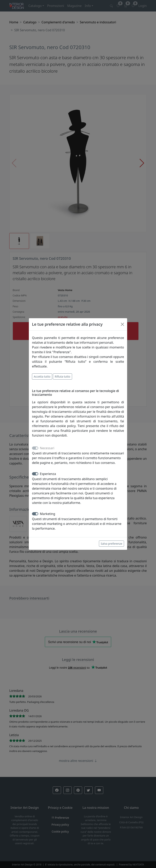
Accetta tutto (42, 376)
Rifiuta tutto (62, 376)
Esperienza (48, 474)
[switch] (35, 474)
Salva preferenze (111, 544)
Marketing (47, 514)
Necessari (47, 448)
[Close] (122, 324)
